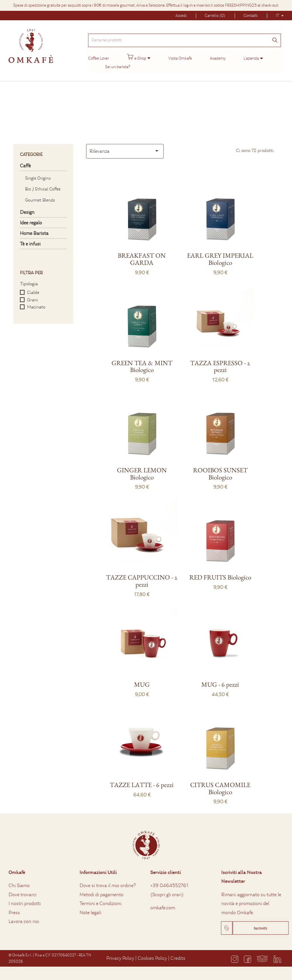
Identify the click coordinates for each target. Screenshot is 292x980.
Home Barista (34, 230)
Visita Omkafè (180, 55)
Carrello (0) (215, 16)
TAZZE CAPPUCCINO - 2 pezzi (142, 577)
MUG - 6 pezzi (220, 681)
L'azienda (251, 55)
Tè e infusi (30, 240)
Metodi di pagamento (102, 891)
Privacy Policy (120, 954)
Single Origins (38, 174)
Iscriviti (260, 924)
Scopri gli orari (167, 891)
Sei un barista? (117, 64)
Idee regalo (31, 219)
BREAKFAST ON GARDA (142, 255)
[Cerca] (275, 37)
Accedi (181, 16)
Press (14, 909)
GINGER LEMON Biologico (142, 470)
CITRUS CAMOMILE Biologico (220, 785)
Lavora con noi (24, 918)
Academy (217, 55)
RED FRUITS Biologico (220, 574)
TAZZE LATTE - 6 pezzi (142, 781)
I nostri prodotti (25, 900)
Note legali (90, 909)
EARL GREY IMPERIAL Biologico (220, 255)
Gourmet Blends (40, 196)
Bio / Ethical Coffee (43, 185)
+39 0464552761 (169, 882)
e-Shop (136, 54)
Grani (33, 296)
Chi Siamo (19, 882)
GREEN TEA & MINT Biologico (142, 363)
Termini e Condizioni (101, 900)
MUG (142, 681)
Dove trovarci (23, 891)
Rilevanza (125, 147)
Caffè (25, 162)
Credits (178, 954)
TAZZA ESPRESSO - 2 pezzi (220, 363)
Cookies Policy (152, 954)
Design (27, 209)
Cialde (33, 289)
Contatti (251, 16)
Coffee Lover (98, 55)
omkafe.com (163, 904)
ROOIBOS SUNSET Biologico (220, 470)
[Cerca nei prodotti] (184, 37)
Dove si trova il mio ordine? (108, 882)
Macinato (36, 303)
